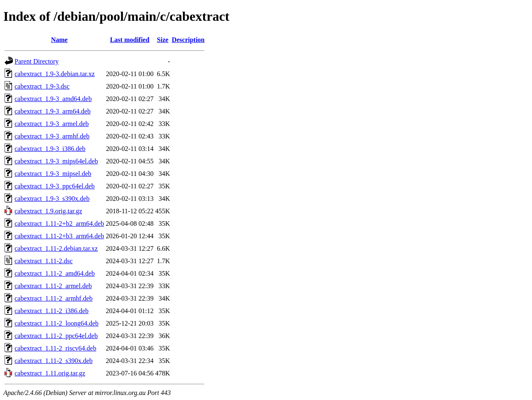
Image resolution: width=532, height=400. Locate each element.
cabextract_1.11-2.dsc (44, 261)
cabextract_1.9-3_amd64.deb (53, 99)
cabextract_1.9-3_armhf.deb (52, 136)
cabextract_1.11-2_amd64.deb (55, 273)
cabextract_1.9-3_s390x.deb (52, 199)
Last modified (130, 40)
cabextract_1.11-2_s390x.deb (54, 361)
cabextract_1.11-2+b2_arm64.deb (59, 223)
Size (163, 40)
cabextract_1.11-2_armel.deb (53, 286)
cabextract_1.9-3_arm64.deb (53, 111)
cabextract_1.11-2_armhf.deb (54, 298)
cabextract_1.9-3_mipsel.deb (53, 174)
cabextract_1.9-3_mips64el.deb (56, 161)
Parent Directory (37, 61)
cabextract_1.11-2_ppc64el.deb (56, 336)
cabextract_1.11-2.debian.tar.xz (56, 248)
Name (59, 40)
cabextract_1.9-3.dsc (42, 86)
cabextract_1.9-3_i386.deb (50, 149)
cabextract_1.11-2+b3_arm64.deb (59, 236)
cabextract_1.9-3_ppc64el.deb (55, 186)
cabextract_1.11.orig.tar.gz (50, 373)
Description (188, 40)
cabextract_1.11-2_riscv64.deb (55, 348)
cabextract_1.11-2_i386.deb (52, 311)
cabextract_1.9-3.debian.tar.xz (55, 74)
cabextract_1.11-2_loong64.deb (57, 323)
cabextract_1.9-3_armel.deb (52, 124)
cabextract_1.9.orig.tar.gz (48, 211)
